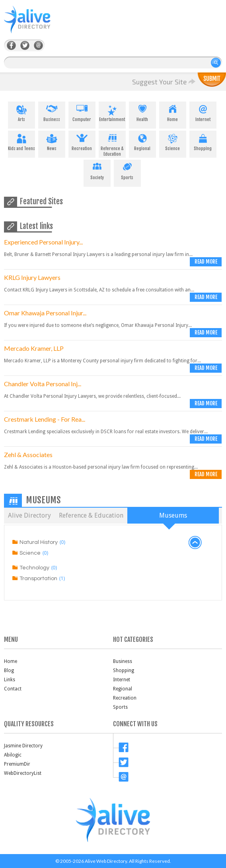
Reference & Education (112, 144)
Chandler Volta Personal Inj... (43, 384)
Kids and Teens (21, 141)
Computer (82, 112)
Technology (35, 568)
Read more (206, 262)
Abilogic (13, 755)
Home (173, 112)
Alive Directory (29, 515)
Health (142, 112)
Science (173, 141)
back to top (195, 543)
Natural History (39, 542)
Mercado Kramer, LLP (34, 348)
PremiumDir (17, 764)
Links (10, 680)
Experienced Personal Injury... (43, 242)
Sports (127, 170)
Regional (142, 141)
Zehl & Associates (28, 455)
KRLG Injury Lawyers (32, 277)
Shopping (203, 141)
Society (97, 170)
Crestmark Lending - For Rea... (45, 419)
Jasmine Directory (23, 746)
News (52, 141)
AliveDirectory (36, 24)
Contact (13, 689)
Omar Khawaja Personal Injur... (45, 313)
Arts (21, 112)
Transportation (38, 579)
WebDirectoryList (23, 773)
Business (52, 112)
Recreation (82, 141)
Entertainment (112, 112)
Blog (9, 671)
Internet (203, 112)
